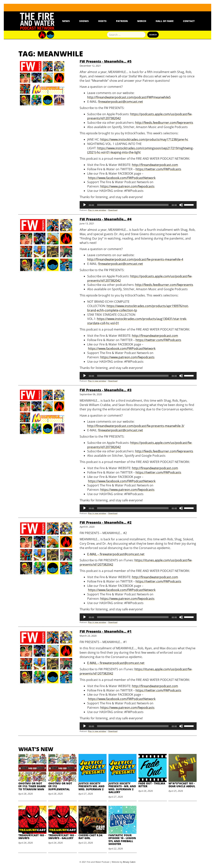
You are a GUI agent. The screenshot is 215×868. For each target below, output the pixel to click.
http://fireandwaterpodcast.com (155, 165)
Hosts (102, 21)
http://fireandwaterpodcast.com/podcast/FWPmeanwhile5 (129, 97)
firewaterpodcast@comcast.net (121, 102)
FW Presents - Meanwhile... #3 (106, 390)
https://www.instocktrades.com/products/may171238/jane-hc (144, 139)
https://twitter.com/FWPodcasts (158, 169)
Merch (142, 21)
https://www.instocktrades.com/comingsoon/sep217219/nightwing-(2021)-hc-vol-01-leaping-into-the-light (140, 150)
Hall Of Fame (165, 21)
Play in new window (97, 210)
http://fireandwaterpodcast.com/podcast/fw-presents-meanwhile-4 (135, 259)
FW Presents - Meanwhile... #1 (106, 631)
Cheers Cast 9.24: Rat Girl (91, 837)
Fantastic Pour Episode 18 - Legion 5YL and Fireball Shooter (122, 840)
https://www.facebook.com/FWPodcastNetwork (122, 178)
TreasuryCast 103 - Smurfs (32, 837)
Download (113, 210)
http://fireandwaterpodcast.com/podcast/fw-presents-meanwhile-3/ (136, 426)
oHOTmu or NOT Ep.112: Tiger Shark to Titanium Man (32, 786)
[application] (138, 205)
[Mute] (181, 205)
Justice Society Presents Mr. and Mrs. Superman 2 (91, 786)
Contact (189, 21)
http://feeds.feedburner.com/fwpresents (164, 123)
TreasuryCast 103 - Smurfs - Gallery (62, 837)
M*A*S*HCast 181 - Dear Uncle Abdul (182, 785)
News (66, 21)
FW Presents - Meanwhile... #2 (106, 522)
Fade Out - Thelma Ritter (152, 785)
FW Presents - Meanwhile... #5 (106, 61)
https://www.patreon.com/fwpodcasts (127, 186)
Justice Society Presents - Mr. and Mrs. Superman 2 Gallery (122, 788)
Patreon (122, 21)
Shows (84, 21)
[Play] (85, 205)
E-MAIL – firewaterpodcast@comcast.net (116, 554)
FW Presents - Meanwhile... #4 (106, 219)
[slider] (133, 205)
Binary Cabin (129, 862)
